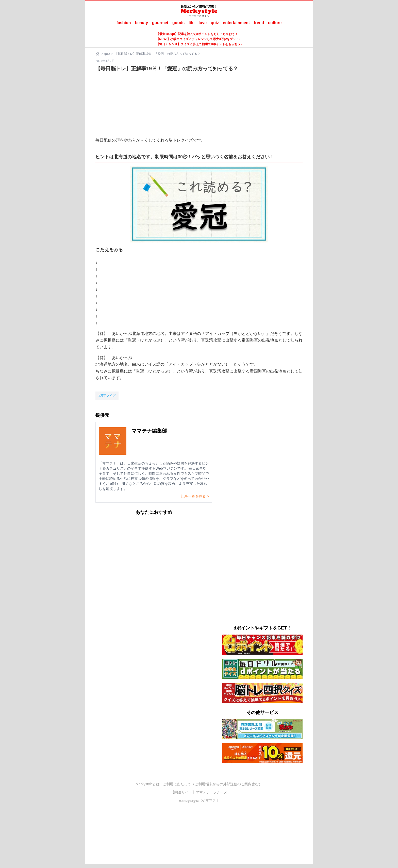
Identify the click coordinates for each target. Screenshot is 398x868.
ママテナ (203, 792)
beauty (142, 23)
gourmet (160, 23)
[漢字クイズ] (107, 396)
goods (178, 23)
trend (259, 23)
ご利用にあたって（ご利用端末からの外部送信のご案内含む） (212, 784)
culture (275, 23)
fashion (124, 23)
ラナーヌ (220, 792)
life (192, 23)
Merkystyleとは (148, 784)
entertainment (236, 23)
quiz (215, 23)
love (203, 23)
